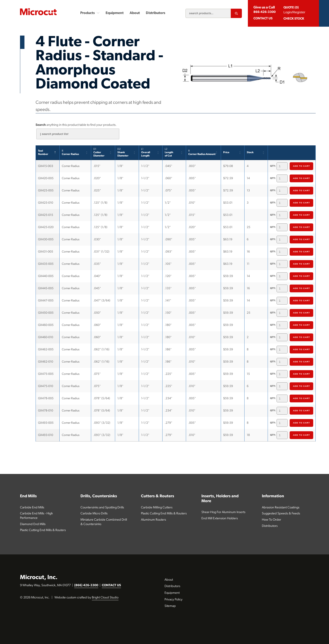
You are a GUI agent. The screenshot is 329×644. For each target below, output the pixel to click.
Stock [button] (250, 152)
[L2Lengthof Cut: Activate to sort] (174, 153)
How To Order (272, 520)
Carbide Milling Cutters (157, 508)
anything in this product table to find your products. (76, 125)
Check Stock (294, 19)
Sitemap (170, 606)
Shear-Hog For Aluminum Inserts (223, 512)
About (135, 13)
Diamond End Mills (33, 524)
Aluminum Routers (153, 520)
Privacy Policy (174, 600)
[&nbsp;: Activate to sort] (292, 153)
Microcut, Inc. (39, 578)
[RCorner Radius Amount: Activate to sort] (204, 153)
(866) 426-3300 (86, 585)
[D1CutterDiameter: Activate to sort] (103, 153)
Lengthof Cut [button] (169, 152)
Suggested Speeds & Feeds (281, 514)
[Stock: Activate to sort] (256, 153)
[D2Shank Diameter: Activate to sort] (127, 153)
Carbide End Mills (32, 508)
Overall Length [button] (146, 152)
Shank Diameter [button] (123, 152)
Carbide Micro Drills (94, 514)
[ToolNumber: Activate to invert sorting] (48, 153)
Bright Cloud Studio (105, 598)
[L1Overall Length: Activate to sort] (151, 153)
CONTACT (263, 19)
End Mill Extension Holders (220, 519)
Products (90, 13)
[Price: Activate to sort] (233, 153)
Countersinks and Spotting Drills (102, 508)
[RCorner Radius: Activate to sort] (75, 153)
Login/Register (294, 12)
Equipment (115, 13)
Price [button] (226, 152)
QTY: (273, 166)
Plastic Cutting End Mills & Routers (43, 530)
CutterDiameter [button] (99, 152)
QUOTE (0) (291, 8)
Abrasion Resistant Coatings (281, 508)
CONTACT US (111, 585)
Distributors (155, 13)
